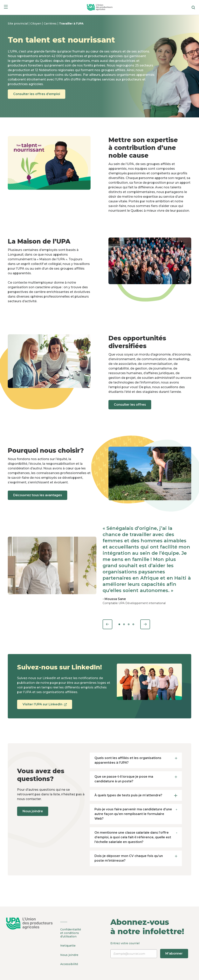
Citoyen (36, 24)
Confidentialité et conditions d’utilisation (71, 933)
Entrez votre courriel (149, 950)
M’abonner (174, 953)
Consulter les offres (131, 405)
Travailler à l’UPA (71, 24)
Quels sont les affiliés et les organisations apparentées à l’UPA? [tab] (136, 760)
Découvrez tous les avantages (38, 495)
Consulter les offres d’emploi (37, 94)
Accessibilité (69, 963)
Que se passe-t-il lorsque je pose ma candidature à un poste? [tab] (136, 779)
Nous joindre (34, 811)
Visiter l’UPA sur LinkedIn (45, 706)
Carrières (51, 24)
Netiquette (68, 945)
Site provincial (18, 24)
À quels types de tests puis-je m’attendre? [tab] (136, 795)
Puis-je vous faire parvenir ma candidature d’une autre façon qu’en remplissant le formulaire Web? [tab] (136, 814)
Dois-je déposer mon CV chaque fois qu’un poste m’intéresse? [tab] (136, 858)
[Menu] (6, 7)
